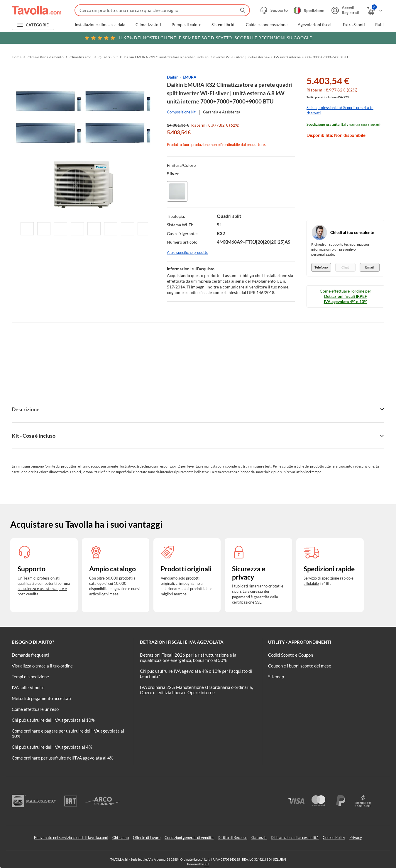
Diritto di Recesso (232, 838)
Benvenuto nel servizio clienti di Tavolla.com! (71, 838)
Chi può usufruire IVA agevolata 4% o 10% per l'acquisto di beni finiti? (196, 674)
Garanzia (259, 838)
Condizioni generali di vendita (189, 838)
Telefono (321, 267)
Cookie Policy (334, 838)
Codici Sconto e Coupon (291, 655)
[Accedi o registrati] (345, 10)
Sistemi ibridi (224, 25)
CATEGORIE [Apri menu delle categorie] (37, 25)
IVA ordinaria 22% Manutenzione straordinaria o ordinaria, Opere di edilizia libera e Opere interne (196, 690)
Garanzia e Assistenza (222, 112)
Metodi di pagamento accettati (42, 698)
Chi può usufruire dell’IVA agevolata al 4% (52, 747)
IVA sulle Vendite (28, 687)
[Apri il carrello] (375, 11)
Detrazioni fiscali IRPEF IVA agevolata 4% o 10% (346, 299)
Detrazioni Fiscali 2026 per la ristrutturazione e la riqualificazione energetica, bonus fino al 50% (188, 658)
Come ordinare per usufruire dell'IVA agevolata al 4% (63, 758)
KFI (207, 864)
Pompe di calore (186, 25)
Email (369, 267)
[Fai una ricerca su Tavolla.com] (162, 10)
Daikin (173, 77)
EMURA (189, 77)
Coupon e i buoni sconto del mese (300, 666)
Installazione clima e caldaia (100, 25)
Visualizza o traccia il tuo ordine (42, 666)
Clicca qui (347, 37)
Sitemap (276, 677)
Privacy (356, 838)
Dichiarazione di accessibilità (295, 838)
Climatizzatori (148, 25)
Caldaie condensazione (267, 25)
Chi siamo (121, 838)
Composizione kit (181, 112)
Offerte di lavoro (147, 838)
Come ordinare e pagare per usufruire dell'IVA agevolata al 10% (68, 733)
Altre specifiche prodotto (188, 252)
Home (17, 57)
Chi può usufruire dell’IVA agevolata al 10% (53, 720)
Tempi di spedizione (30, 677)
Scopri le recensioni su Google (198, 38)
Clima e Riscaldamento (46, 57)
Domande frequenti (30, 655)
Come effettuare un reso (35, 709)
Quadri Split (108, 57)
